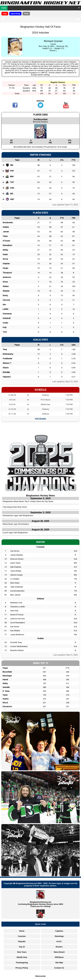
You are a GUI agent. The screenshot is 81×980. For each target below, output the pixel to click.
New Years (22, 952)
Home (4, 8)
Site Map (59, 963)
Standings (59, 936)
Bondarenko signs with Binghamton (18, 515)
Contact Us (59, 968)
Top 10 (22, 947)
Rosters (59, 947)
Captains (59, 931)
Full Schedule (40, 419)
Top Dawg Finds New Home (15, 507)
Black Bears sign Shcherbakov (16, 524)
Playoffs (22, 941)
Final (26, 14)
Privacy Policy (22, 968)
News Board (59, 952)
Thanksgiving (22, 963)
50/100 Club (22, 957)
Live (5, 14)
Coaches (22, 936)
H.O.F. (59, 941)
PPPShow (59, 957)
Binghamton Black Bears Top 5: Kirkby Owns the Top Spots (28, 501)
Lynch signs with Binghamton (16, 533)
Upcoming (15, 14)
